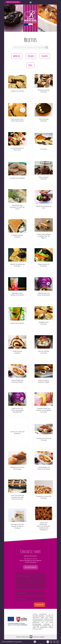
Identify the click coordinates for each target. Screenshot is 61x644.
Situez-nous (31, 567)
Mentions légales (39, 637)
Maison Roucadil (13, 2)
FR (48, 642)
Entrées (45, 56)
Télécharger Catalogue (12, 642)
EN (51, 642)
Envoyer (39, 605)
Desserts (31, 56)
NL (58, 642)
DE (54, 642)
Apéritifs (17, 56)
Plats (30, 65)
